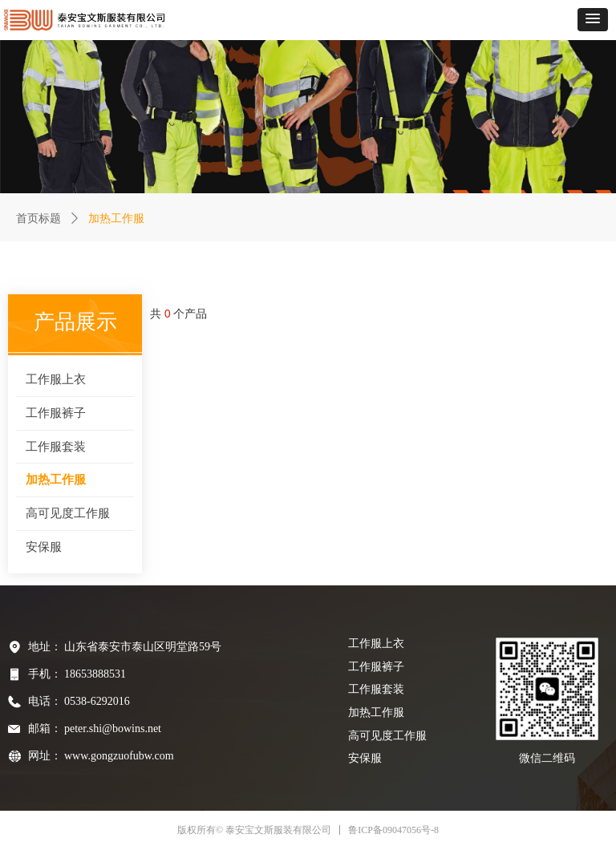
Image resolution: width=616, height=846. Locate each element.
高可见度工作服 (68, 513)
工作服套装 (56, 447)
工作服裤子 (56, 413)
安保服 (44, 547)
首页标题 (38, 219)
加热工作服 (56, 480)
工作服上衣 (56, 379)
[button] (593, 20)
